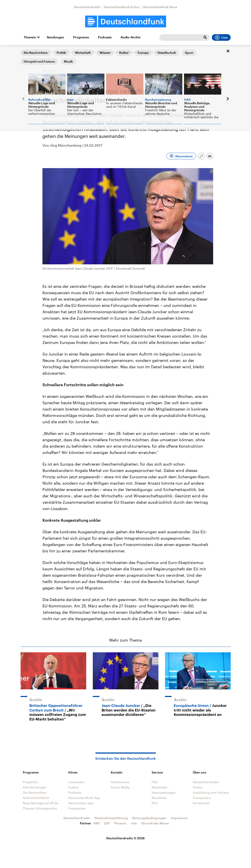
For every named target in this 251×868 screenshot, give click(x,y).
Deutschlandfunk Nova (160, 7)
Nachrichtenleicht (36, 798)
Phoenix (120, 823)
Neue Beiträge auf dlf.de (40, 803)
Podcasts (105, 37)
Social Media (120, 787)
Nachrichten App (81, 803)
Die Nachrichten (35, 792)
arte (134, 823)
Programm (81, 37)
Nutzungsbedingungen (149, 818)
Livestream (76, 782)
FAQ (155, 782)
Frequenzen (77, 808)
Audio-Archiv (131, 37)
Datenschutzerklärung (111, 818)
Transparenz (202, 798)
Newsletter (159, 787)
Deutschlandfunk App (84, 798)
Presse (197, 787)
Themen (30, 37)
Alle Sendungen (35, 787)
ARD (96, 823)
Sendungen (55, 37)
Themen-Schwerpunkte (40, 808)
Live (221, 37)
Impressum (179, 818)
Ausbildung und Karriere (211, 792)
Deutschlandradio (87, 7)
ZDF (107, 823)
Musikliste (159, 798)
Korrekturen (201, 803)
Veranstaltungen (164, 792)
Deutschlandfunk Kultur (122, 7)
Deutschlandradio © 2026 (125, 838)
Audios (73, 787)
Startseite (28, 52)
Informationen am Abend (57, 52)
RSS (155, 803)
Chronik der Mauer (155, 823)
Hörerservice (120, 782)
